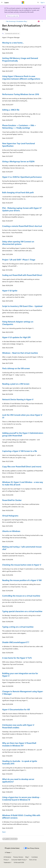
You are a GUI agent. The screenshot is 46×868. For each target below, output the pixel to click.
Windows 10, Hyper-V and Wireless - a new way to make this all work (23, 483)
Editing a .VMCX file (11, 110)
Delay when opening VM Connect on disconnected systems (18, 243)
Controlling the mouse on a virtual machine (21, 596)
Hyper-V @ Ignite (10, 291)
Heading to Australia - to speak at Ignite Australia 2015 (20, 762)
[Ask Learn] (39, 21)
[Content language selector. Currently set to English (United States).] (12, 848)
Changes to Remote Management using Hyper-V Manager (23, 693)
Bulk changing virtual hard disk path (18, 192)
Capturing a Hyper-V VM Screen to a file (20, 451)
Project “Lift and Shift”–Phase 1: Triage (19, 260)
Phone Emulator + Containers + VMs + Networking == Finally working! (19, 127)
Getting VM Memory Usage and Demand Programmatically (20, 59)
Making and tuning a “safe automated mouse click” (22, 548)
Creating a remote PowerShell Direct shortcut (22, 226)
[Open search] (38, 2)
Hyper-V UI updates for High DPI (16, 337)
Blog (27, 857)
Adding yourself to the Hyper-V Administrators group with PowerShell (23, 434)
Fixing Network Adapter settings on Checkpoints (18, 323)
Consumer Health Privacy (19, 860)
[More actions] (42, 21)
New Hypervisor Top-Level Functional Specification (19, 145)
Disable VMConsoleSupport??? (16, 642)
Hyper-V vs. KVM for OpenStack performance (22, 177)
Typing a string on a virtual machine (18, 627)
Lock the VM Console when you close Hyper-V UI (22, 416)
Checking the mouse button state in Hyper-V (22, 565)
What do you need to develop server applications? (18, 780)
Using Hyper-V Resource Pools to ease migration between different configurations (21, 77)
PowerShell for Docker (12, 500)
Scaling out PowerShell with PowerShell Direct (22, 275)
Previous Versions (18, 857)
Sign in (43, 2)
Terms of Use (33, 860)
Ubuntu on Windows (11, 531)
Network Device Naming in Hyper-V (18, 399)
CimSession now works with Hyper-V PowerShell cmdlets (18, 726)
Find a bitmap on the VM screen (16, 368)
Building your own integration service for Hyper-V (20, 675)
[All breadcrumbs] (4, 21)
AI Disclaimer (7, 857)
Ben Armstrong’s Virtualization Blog (16, 21)
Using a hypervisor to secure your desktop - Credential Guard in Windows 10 (21, 798)
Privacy (6, 860)
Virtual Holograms (10, 516)
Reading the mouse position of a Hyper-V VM (22, 580)
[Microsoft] (23, 2)
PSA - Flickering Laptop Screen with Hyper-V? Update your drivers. (22, 209)
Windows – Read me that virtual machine (20, 353)
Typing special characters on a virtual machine (22, 611)
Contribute (35, 857)
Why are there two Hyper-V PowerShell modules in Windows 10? (19, 744)
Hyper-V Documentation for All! (16, 709)
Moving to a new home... (13, 43)
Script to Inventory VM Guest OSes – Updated (22, 306)
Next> (4, 832)
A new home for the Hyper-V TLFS (17, 658)
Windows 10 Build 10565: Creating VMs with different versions (21, 816)
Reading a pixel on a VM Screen (16, 384)
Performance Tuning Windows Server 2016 (21, 94)
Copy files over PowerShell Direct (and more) (22, 466)
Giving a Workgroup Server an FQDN (18, 161)
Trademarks (7, 862)
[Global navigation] (2, 2)
